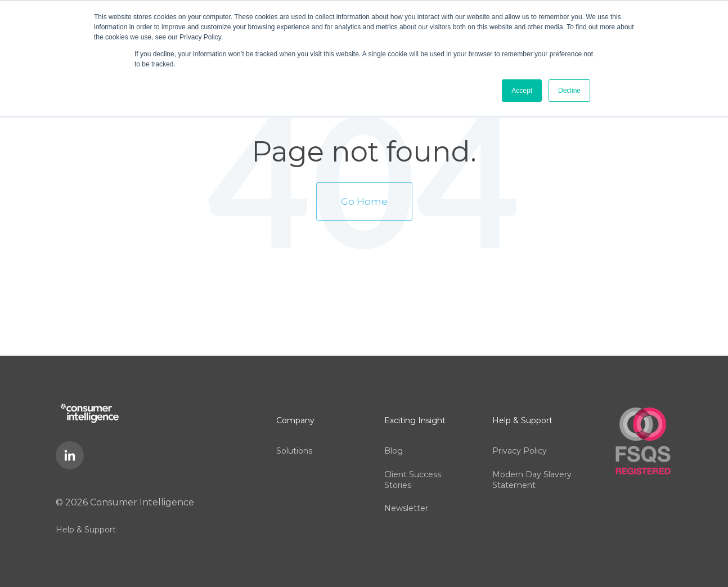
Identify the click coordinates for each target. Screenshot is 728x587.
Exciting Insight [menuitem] (415, 414)
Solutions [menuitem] (294, 438)
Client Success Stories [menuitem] (413, 464)
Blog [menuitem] (394, 438)
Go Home (364, 197)
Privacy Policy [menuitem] (520, 438)
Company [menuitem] (295, 414)
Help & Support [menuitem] (86, 523)
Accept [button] (522, 91)
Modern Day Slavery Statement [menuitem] (532, 464)
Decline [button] (569, 91)
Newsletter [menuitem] (406, 490)
